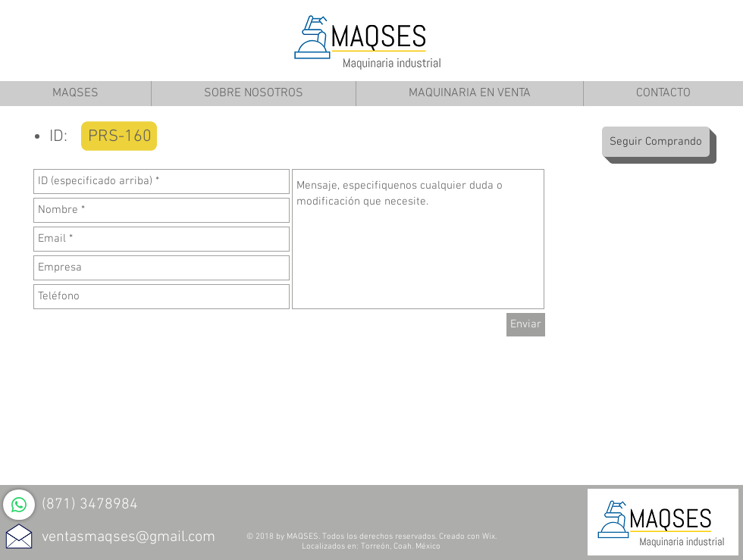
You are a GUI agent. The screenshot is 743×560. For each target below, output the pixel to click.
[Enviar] (526, 325)
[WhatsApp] (19, 505)
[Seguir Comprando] (656, 142)
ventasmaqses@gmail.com (129, 537)
